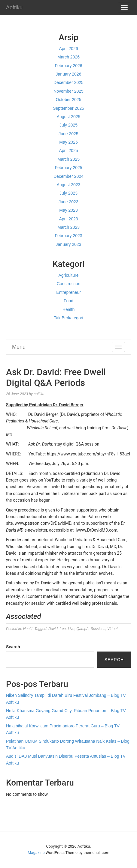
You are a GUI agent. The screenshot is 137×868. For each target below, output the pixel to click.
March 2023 (68, 227)
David (53, 629)
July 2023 (68, 193)
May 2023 (68, 210)
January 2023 (69, 244)
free (63, 629)
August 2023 (69, 185)
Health (68, 309)
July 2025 (68, 125)
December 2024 (68, 176)
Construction (69, 284)
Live (71, 629)
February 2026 (68, 66)
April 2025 (68, 151)
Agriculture (69, 275)
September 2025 (68, 108)
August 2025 (69, 117)
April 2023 (68, 219)
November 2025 (68, 91)
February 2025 (68, 168)
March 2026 (68, 57)
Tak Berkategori (68, 318)
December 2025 (68, 82)
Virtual (112, 629)
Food (68, 301)
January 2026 (69, 74)
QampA (82, 629)
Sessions (98, 629)
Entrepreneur (68, 292)
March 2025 (68, 159)
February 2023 (68, 236)
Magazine (36, 853)
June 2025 (68, 134)
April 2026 (68, 49)
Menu (19, 347)
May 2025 (68, 142)
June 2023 (68, 202)
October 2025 (69, 100)
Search (13, 647)
